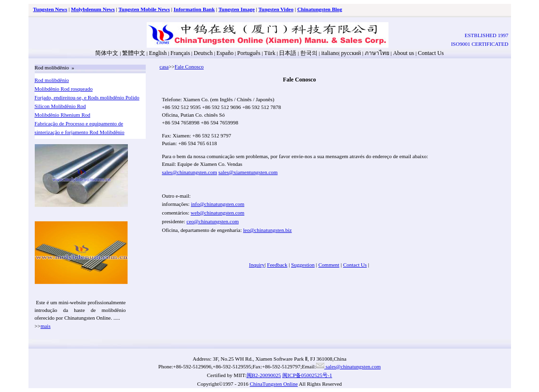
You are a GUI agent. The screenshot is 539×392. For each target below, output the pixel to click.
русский (351, 53)
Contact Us (431, 53)
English (158, 53)
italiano (330, 53)
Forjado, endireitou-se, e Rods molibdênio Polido (87, 97)
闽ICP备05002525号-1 (307, 375)
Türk (269, 53)
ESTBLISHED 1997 (487, 35)
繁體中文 (134, 53)
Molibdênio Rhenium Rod (63, 115)
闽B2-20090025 (264, 375)
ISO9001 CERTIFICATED (480, 44)
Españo (225, 53)
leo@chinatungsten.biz (268, 230)
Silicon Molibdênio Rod (60, 106)
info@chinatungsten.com (218, 204)
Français (180, 53)
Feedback (277, 265)
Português (249, 53)
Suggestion (303, 265)
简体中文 (107, 53)
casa (164, 67)
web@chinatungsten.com (217, 213)
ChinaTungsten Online (274, 384)
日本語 (288, 53)
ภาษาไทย (376, 53)
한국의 (309, 53)
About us (404, 53)
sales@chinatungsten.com (190, 172)
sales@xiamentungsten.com (248, 172)
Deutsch (203, 53)
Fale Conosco (189, 67)
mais (46, 326)
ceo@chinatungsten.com (213, 221)
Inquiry (257, 265)
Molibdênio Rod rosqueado (64, 89)
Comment (329, 265)
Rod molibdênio (52, 80)
